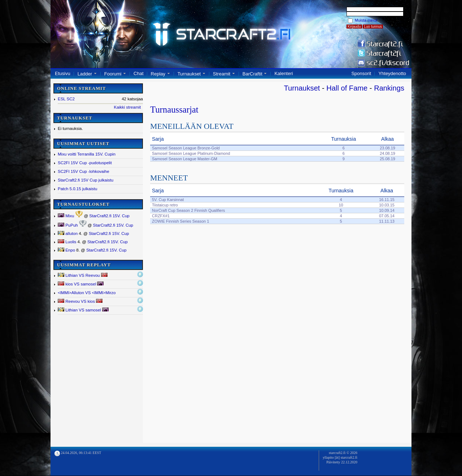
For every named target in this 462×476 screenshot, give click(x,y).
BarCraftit (252, 74)
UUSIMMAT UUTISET (83, 144)
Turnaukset (189, 74)
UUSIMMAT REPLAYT (84, 265)
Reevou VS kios (80, 301)
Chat (138, 73)
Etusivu (63, 73)
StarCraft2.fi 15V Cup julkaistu (86, 180)
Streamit (222, 74)
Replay (158, 74)
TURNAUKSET (75, 118)
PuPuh (68, 225)
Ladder (85, 74)
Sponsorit (361, 73)
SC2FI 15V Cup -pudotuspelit (85, 163)
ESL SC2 (66, 99)
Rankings (389, 88)
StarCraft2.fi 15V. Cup (109, 216)
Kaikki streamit (127, 107)
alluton (68, 233)
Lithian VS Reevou (83, 275)
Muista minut (366, 20)
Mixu (66, 216)
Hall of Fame (347, 88)
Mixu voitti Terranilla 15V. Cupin (87, 154)
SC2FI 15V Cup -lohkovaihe (84, 171)
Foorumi (113, 74)
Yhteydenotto (392, 73)
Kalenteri (284, 73)
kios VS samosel (81, 284)
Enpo (66, 250)
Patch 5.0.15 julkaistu (77, 189)
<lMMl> (87, 293)
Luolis (67, 242)
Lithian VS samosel (83, 310)
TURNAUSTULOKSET (83, 204)
